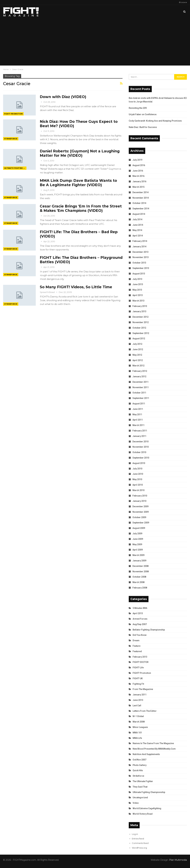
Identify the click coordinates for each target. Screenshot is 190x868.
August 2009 (139, 528)
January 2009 (139, 561)
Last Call (137, 706)
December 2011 (140, 382)
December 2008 (140, 566)
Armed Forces (140, 619)
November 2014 (141, 198)
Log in (135, 834)
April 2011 (138, 420)
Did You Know (140, 635)
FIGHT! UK (138, 678)
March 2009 (138, 555)
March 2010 (138, 490)
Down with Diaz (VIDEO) (63, 97)
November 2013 (141, 257)
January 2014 (139, 247)
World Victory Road (143, 814)
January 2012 (139, 376)
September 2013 (141, 268)
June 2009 (138, 539)
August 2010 (139, 463)
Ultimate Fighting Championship (15, 168)
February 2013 (140, 306)
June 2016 (138, 171)
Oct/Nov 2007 (139, 760)
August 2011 (139, 404)
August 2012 (139, 339)
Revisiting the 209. (138, 108)
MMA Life (137, 738)
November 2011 (141, 387)
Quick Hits (138, 770)
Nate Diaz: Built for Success (143, 127)
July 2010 (137, 469)
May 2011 (137, 414)
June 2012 (138, 349)
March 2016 (138, 176)
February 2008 (140, 588)
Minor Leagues (140, 727)
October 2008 (139, 577)
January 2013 (139, 311)
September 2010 (141, 458)
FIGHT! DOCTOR (141, 662)
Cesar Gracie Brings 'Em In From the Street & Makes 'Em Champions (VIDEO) (81, 208)
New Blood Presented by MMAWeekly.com (154, 749)
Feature (137, 646)
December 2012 (140, 317)
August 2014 (139, 214)
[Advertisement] (95, 42)
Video (136, 803)
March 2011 (138, 425)
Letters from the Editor (145, 711)
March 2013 (138, 301)
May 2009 (137, 544)
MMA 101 (137, 733)
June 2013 (138, 284)
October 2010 (139, 452)
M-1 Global (138, 716)
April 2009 (138, 550)
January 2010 (139, 501)
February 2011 (140, 431)
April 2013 (138, 295)
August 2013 (139, 274)
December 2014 (140, 192)
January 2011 (139, 436)
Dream (136, 640)
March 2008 (138, 582)
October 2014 (139, 203)
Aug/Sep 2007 (140, 624)
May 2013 (137, 290)
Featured (137, 651)
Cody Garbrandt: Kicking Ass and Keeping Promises (155, 121)
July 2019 (137, 160)
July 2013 (137, 279)
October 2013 (139, 263)
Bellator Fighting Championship (149, 630)
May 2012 (137, 355)
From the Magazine (143, 689)
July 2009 (137, 534)
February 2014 (140, 241)
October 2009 (139, 517)
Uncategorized (140, 797)
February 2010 (140, 496)
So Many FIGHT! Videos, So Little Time (76, 287)
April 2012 (138, 360)
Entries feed (138, 839)
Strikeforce (11, 139)
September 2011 (141, 398)
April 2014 (138, 236)
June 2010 (138, 474)
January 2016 (139, 181)
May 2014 (137, 230)
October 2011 (139, 393)
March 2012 (138, 366)
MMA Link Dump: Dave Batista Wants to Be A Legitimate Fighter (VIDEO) (78, 183)
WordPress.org (139, 848)
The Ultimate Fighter (143, 781)
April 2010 (138, 485)
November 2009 (141, 512)
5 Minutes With (140, 608)
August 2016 (139, 165)
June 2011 (138, 409)
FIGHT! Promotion (13, 114)
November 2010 (141, 447)
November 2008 (141, 572)
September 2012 (141, 333)
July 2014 (137, 219)
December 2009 (140, 506)
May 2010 (137, 479)
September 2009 (141, 523)
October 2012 (139, 328)
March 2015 (138, 187)
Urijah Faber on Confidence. (143, 114)
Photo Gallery (140, 765)
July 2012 (137, 344)
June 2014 (138, 225)
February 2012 (140, 371)
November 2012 (141, 322)
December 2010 (140, 442)
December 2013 (140, 252)
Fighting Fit (138, 684)
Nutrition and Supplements (146, 754)
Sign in (183, 2)
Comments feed (140, 843)
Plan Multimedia (178, 860)
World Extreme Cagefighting (147, 808)
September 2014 (141, 209)
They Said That (140, 787)
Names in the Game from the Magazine (153, 743)
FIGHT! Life (138, 668)
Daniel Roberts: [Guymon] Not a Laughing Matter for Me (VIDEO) (80, 153)
